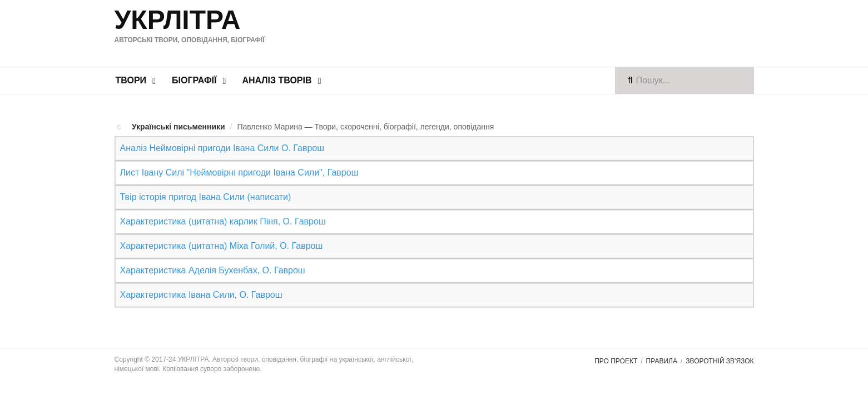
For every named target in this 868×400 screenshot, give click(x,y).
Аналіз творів (277, 80)
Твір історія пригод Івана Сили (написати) (205, 193)
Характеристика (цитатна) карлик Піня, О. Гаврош (222, 216)
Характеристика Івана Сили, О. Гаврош (201, 284)
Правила (662, 349)
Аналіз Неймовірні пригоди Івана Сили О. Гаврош (222, 147)
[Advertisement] (539, 32)
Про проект (616, 349)
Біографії (194, 80)
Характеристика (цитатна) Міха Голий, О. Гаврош (221, 239)
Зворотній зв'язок (720, 349)
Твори (131, 80)
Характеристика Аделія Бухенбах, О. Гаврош (212, 261)
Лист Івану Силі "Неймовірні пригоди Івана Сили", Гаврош (239, 170)
